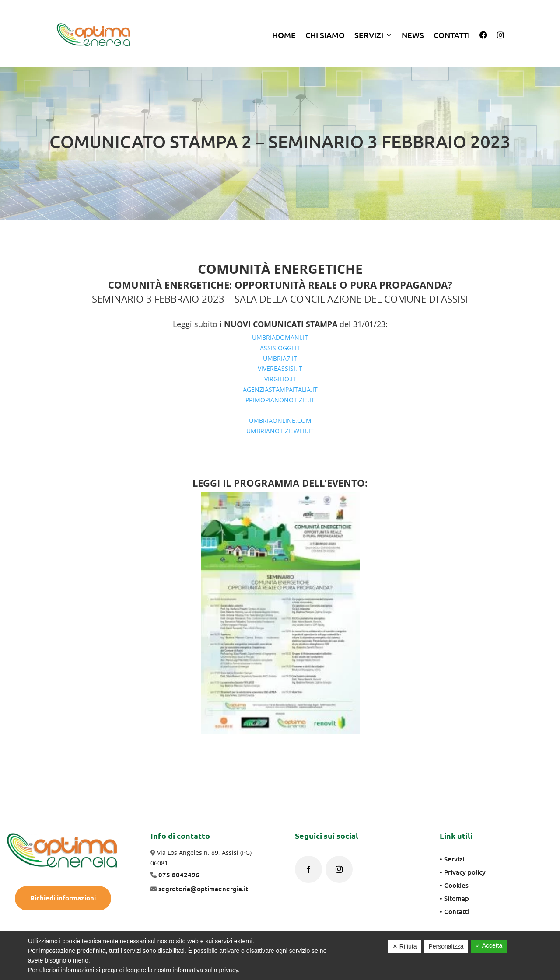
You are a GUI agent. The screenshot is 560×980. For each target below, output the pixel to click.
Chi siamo (325, 35)
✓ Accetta (489, 945)
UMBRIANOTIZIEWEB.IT (280, 431)
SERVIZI (369, 35)
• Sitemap (454, 898)
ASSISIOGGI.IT (280, 348)
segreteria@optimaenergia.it (203, 889)
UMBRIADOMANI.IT (280, 337)
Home (284, 35)
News (413, 35)
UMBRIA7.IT (280, 358)
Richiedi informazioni (63, 898)
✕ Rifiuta (405, 946)
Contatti (452, 35)
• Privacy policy (463, 872)
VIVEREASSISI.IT (280, 368)
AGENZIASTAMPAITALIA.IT (280, 389)
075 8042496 (179, 875)
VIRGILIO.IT (280, 379)
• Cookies (454, 885)
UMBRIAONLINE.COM (280, 420)
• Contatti (455, 911)
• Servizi (452, 859)
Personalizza (446, 946)
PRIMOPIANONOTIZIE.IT (280, 400)
